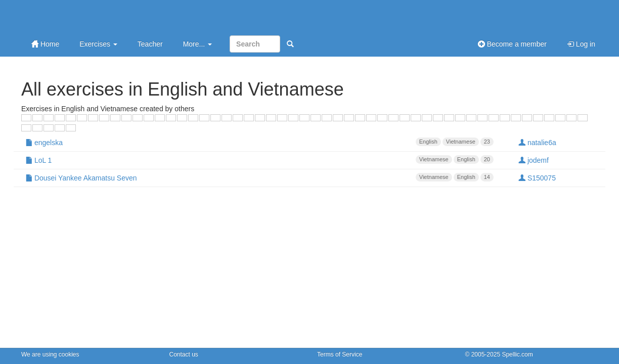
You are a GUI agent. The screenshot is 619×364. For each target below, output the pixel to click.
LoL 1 (259, 160)
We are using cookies (50, 354)
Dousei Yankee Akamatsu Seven (259, 177)
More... (197, 44)
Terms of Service (340, 354)
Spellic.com (517, 354)
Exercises (98, 44)
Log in (581, 44)
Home (45, 44)
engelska (259, 142)
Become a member (512, 44)
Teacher (150, 44)
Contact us (184, 354)
